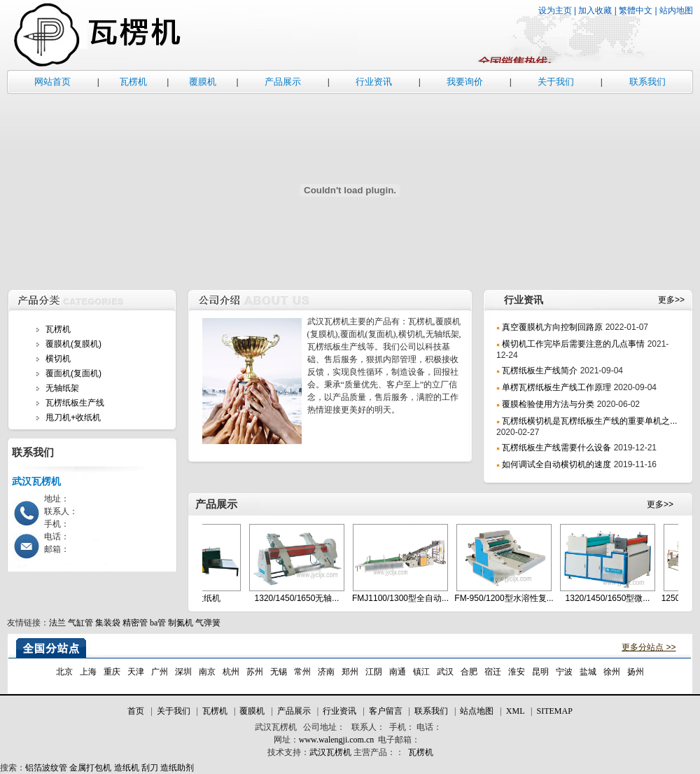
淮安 (517, 672)
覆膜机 (203, 82)
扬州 (636, 672)
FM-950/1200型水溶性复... (511, 598)
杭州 (231, 672)
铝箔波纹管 (46, 768)
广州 (160, 672)
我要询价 (465, 82)
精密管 (135, 623)
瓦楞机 (133, 82)
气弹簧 (208, 623)
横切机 (58, 359)
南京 (207, 672)
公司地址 (320, 727)
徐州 (612, 672)
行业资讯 (374, 82)
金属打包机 (90, 768)
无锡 (279, 672)
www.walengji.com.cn (337, 740)
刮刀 (150, 768)
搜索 (8, 768)
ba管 (158, 623)
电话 (425, 727)
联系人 (364, 727)
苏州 (255, 672)
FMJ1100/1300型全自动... (408, 598)
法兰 (57, 623)
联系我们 (647, 82)
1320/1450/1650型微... (616, 598)
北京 (64, 672)
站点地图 (477, 711)
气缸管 (80, 623)
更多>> (671, 300)
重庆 (112, 672)
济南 (326, 672)
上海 (88, 672)
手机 (398, 727)
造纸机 (127, 768)
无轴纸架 (62, 388)
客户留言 (386, 711)
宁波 (564, 672)
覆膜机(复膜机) (73, 344)
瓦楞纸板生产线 (75, 403)
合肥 (469, 672)
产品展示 (283, 82)
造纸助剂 (177, 768)
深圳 (183, 672)
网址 (282, 740)
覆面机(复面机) (73, 373)
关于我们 (556, 82)
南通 (398, 672)
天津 (136, 672)
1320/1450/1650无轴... (305, 598)
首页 (136, 711)
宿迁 (493, 672)
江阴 (374, 672)
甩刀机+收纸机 (73, 417)
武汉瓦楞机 (276, 727)
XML (515, 711)
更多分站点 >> (649, 647)
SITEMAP (554, 711)
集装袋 (108, 623)
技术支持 (284, 752)
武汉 (445, 672)
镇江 (421, 672)
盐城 (588, 672)
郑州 (350, 672)
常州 (302, 672)
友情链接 (24, 623)
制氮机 (181, 623)
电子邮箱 (395, 740)
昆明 (540, 672)
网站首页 (52, 82)
